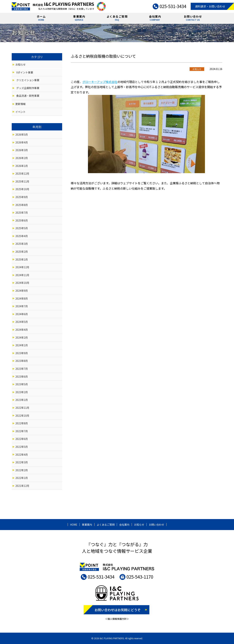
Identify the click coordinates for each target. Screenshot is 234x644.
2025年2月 (22, 252)
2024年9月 (22, 291)
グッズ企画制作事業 (28, 88)
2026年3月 (22, 150)
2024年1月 (22, 345)
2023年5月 (22, 384)
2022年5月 (22, 447)
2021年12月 (22, 486)
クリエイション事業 (28, 80)
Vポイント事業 (25, 72)
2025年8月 (22, 205)
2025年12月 (22, 174)
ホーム (41, 19)
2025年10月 (22, 189)
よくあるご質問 (117, 19)
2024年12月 (22, 267)
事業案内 (79, 19)
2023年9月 (22, 353)
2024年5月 (22, 322)
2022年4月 (22, 455)
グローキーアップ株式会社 (100, 82)
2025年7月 (22, 213)
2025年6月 (22, 220)
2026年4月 (22, 142)
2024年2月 (22, 337)
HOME (74, 525)
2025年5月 (22, 228)
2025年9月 (22, 197)
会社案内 (155, 19)
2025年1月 (22, 259)
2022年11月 (22, 408)
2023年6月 (22, 377)
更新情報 (20, 104)
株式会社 (63, 5)
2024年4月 (22, 330)
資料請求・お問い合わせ (210, 6)
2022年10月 (22, 416)
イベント (20, 112)
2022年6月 (22, 439)
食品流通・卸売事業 (28, 96)
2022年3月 (22, 462)
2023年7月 (22, 369)
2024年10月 (22, 283)
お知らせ (20, 64)
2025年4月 (22, 236)
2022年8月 (22, 423)
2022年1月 (22, 478)
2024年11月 (22, 275)
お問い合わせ (193, 19)
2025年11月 (22, 181)
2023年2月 (22, 392)
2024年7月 (22, 306)
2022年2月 (22, 470)
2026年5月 (22, 134)
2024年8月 (22, 298)
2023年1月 (22, 400)
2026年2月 (22, 158)
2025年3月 (22, 244)
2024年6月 (22, 314)
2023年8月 (22, 361)
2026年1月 (22, 166)
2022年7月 (22, 431)
